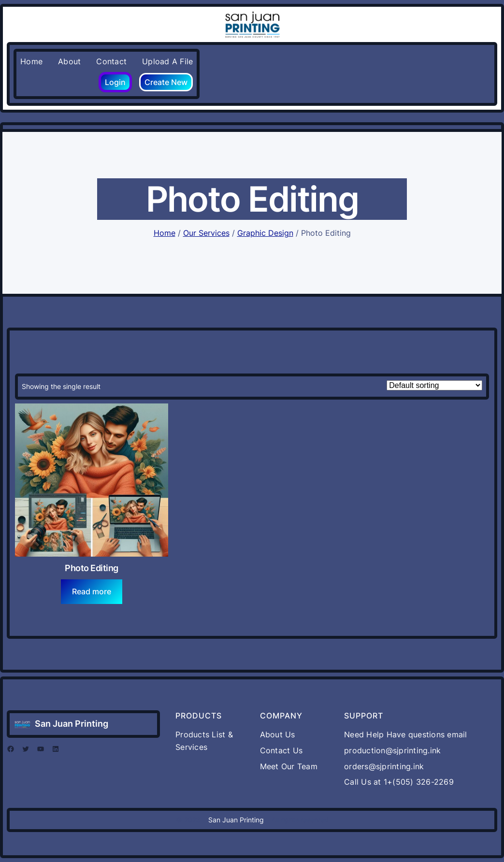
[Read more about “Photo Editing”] (92, 592)
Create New (166, 82)
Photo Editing (92, 568)
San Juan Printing (72, 724)
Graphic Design (265, 233)
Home (165, 233)
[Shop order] (434, 385)
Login (115, 82)
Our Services (206, 233)
